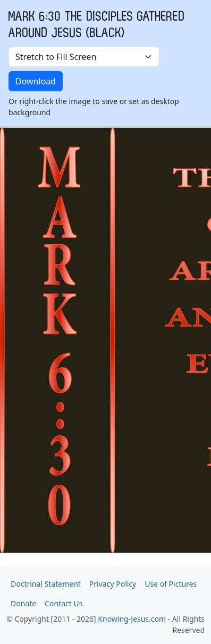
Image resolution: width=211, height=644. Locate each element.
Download (36, 81)
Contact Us (64, 603)
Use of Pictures (171, 584)
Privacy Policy (113, 584)
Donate (23, 603)
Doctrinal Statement (46, 584)
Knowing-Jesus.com (132, 619)
